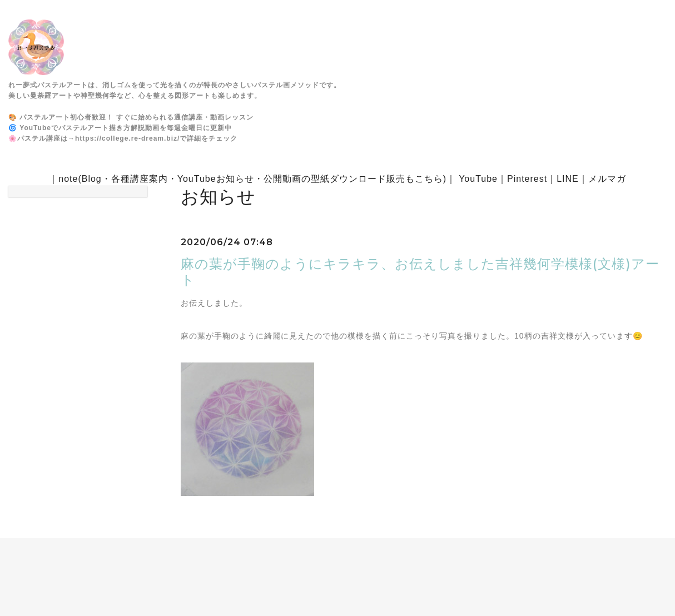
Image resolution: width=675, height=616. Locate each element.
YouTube (478, 179)
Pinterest (527, 179)
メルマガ (607, 179)
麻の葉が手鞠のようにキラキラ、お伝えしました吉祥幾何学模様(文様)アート (420, 272)
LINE (568, 179)
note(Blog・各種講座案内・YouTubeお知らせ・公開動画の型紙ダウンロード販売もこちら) (252, 179)
